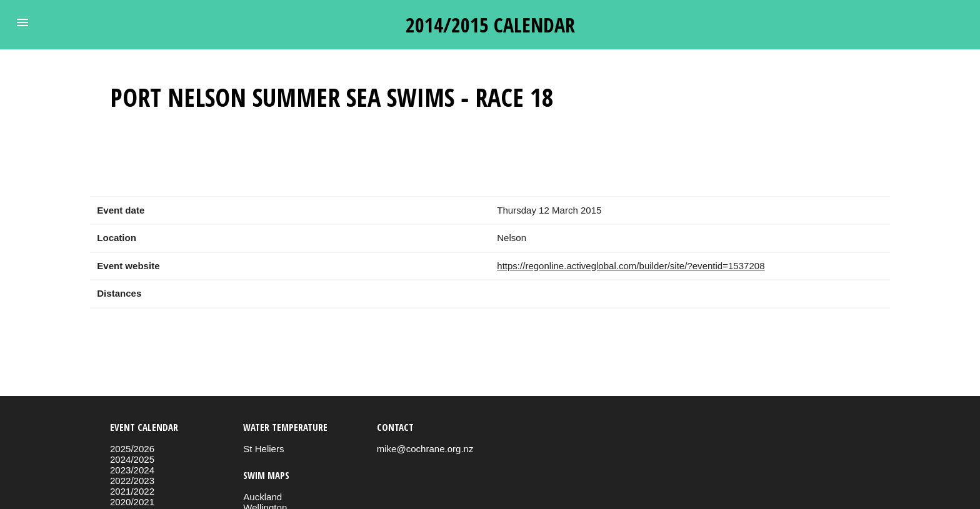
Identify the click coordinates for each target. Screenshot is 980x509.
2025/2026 (132, 449)
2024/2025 (132, 459)
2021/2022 (132, 491)
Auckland (262, 497)
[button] (22, 22)
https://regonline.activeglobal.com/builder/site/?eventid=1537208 (631, 266)
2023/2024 (132, 470)
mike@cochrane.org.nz (425, 449)
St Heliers (263, 449)
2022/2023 (132, 481)
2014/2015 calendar (490, 25)
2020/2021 (132, 502)
